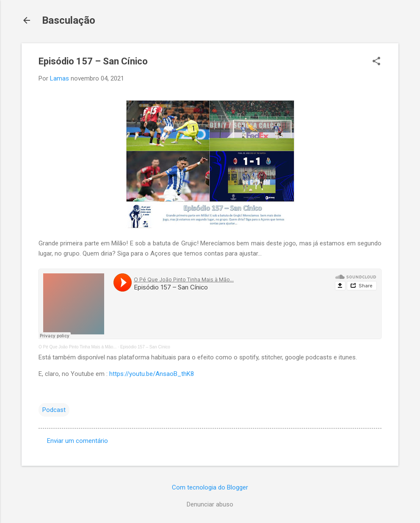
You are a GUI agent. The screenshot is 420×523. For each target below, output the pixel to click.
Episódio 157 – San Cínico (145, 347)
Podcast (54, 410)
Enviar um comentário (77, 441)
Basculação (69, 20)
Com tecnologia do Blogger (210, 487)
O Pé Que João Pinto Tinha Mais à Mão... (78, 347)
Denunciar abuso (210, 504)
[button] (376, 62)
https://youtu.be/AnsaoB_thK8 (152, 374)
